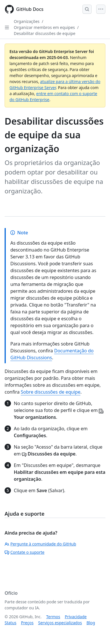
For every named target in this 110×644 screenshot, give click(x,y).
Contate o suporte (25, 552)
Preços (27, 623)
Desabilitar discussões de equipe (45, 33)
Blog (91, 623)
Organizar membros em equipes (44, 27)
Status (10, 623)
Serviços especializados (60, 623)
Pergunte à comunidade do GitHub (40, 544)
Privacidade (76, 617)
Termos (53, 617)
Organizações (27, 21)
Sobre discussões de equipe (51, 392)
